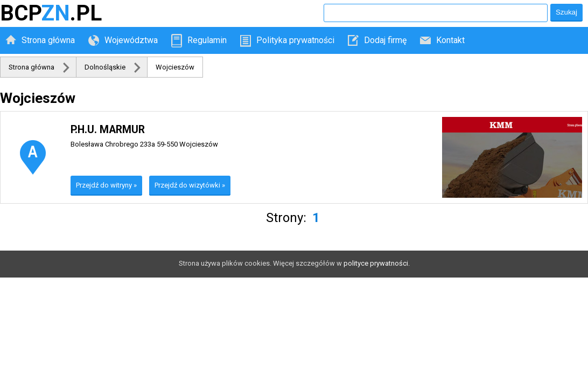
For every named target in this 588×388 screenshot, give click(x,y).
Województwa (131, 40)
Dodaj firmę (385, 40)
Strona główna (48, 40)
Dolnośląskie (105, 67)
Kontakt (450, 40)
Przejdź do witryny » (106, 185)
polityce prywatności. (377, 263)
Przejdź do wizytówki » (190, 185)
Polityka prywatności (295, 40)
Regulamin (207, 40)
